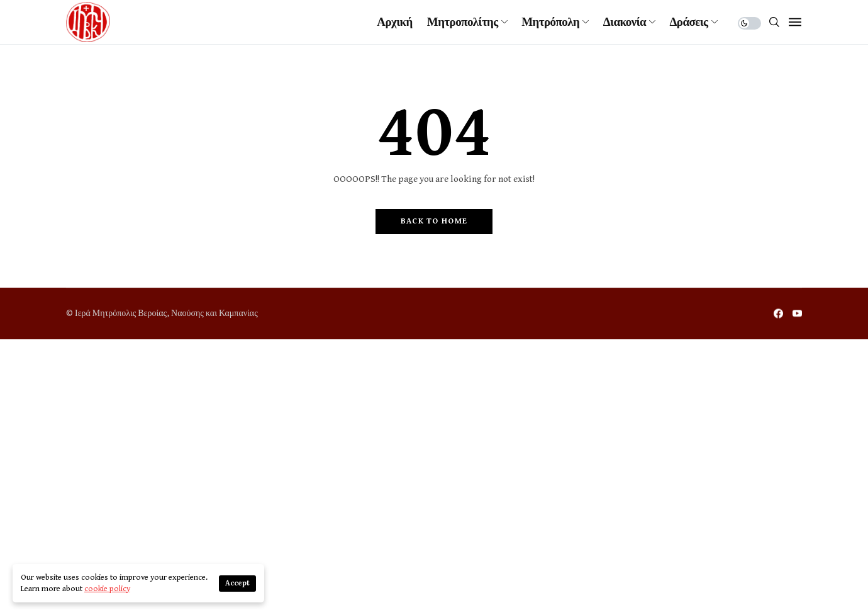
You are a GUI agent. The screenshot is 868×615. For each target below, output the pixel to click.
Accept (237, 583)
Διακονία (625, 22)
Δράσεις (689, 22)
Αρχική (394, 22)
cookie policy (107, 589)
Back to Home (434, 221)
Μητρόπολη (550, 22)
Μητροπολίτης (463, 22)
